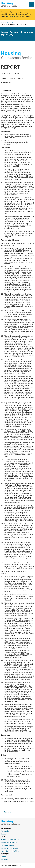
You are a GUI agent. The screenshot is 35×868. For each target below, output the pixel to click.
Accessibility (5, 831)
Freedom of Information (9, 842)
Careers (3, 857)
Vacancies (4, 859)
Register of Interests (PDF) (10, 848)
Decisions (10, 22)
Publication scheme (7, 845)
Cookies (4, 834)
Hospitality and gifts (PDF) (10, 851)
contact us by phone (12, 16)
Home (3, 22)
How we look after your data (11, 840)
